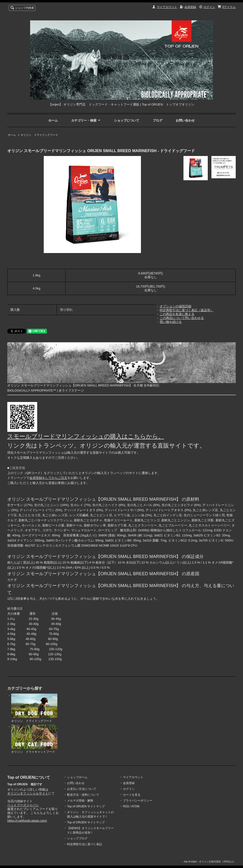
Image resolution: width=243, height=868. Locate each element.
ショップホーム (77, 777)
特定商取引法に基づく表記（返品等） (187, 310)
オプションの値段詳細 (175, 306)
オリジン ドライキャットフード (34, 739)
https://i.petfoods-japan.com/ (27, 821)
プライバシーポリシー (138, 801)
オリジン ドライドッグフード (39, 135)
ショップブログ (77, 838)
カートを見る (132, 795)
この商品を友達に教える (177, 314)
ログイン (209, 7)
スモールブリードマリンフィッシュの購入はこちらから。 (86, 436)
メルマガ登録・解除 (80, 801)
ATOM (135, 806)
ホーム (53, 120)
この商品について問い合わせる (182, 318)
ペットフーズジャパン (23, 805)
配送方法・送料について (83, 795)
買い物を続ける (171, 322)
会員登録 (190, 7)
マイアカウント (167, 7)
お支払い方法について (82, 789)
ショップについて (127, 120)
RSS (126, 806)
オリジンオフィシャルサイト (28, 793)
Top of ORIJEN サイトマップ (86, 806)
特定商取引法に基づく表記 (85, 844)
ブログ (158, 120)
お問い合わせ (185, 120)
